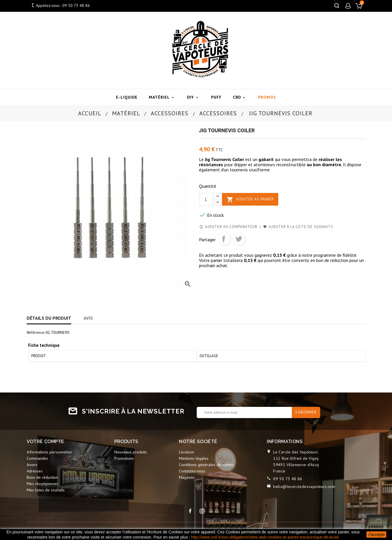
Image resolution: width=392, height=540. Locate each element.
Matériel (162, 97)
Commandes (37, 458)
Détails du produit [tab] (49, 318)
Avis (88, 318)
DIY (193, 97)
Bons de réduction (42, 477)
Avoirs (32, 465)
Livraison (187, 452)
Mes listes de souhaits (46, 490)
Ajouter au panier (250, 200)
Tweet (239, 239)
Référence (36, 332)
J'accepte (376, 535)
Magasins (187, 477)
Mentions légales (194, 458)
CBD (240, 97)
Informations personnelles (49, 452)
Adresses (35, 471)
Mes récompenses (43, 484)
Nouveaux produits (131, 452)
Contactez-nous (192, 471)
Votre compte (46, 442)
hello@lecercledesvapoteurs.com (304, 487)
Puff (216, 97)
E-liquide (127, 97)
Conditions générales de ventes (206, 465)
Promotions (124, 458)
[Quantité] (206, 199)
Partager (224, 239)
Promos (267, 97)
